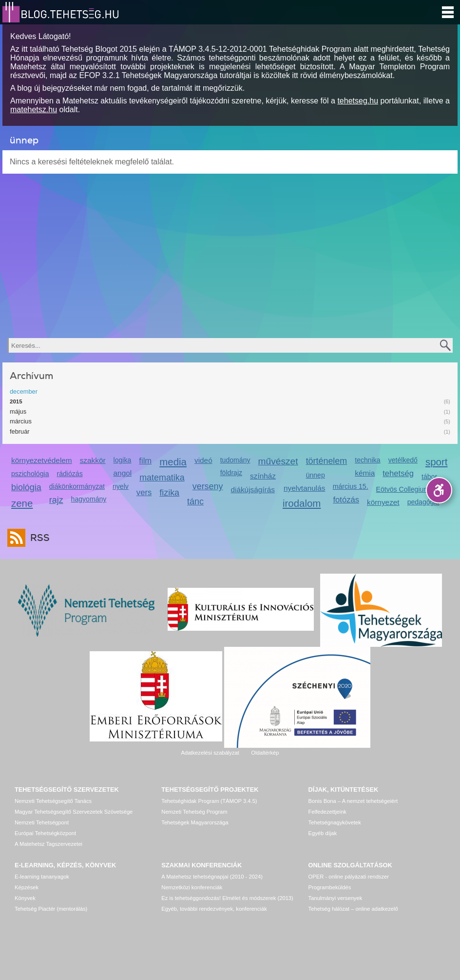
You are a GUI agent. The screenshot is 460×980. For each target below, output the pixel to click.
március (21, 421)
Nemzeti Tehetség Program (194, 812)
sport (437, 462)
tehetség (398, 473)
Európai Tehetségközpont (45, 833)
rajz (56, 500)
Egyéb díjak (323, 833)
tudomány (235, 460)
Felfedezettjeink (327, 812)
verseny (208, 486)
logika (123, 460)
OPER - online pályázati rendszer (349, 877)
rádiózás (69, 474)
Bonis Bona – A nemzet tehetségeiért (353, 801)
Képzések (27, 887)
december (24, 391)
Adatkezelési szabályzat (210, 753)
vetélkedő (403, 460)
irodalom (302, 503)
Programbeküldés (330, 887)
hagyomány (89, 499)
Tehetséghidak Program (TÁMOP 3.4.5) (209, 801)
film (145, 461)
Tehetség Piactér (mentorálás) (51, 909)
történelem (327, 461)
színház (263, 476)
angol (123, 473)
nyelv (121, 486)
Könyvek (25, 898)
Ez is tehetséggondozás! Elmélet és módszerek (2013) (227, 898)
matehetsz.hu (34, 110)
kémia (365, 473)
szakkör (93, 460)
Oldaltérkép (265, 753)
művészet (278, 461)
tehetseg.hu (358, 101)
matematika (162, 478)
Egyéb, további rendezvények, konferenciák (214, 909)
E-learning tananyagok (42, 877)
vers (144, 492)
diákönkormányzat (77, 486)
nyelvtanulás (304, 488)
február (20, 431)
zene (22, 503)
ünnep (316, 475)
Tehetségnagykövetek (335, 822)
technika (367, 460)
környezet (383, 502)
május (18, 411)
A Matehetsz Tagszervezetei (48, 844)
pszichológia (30, 474)
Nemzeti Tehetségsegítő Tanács (53, 801)
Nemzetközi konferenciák (192, 887)
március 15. (351, 486)
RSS (38, 538)
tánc (195, 501)
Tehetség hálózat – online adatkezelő (353, 909)
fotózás (346, 500)
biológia (26, 487)
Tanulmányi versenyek (335, 898)
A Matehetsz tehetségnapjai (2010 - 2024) (212, 877)
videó (203, 460)
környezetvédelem (42, 460)
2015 (16, 401)
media (173, 462)
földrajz (231, 473)
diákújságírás (253, 490)
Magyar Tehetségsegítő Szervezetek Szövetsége (74, 812)
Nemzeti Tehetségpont (42, 822)
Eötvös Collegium (403, 489)
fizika (169, 493)
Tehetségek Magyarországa (195, 822)
